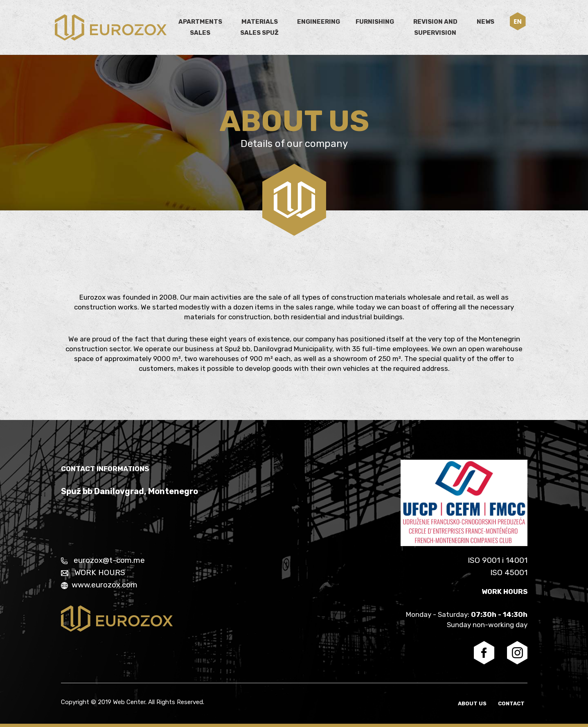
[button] (518, 21)
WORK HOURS (93, 572)
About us (478, 703)
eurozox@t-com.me (103, 560)
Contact (514, 703)
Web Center (129, 702)
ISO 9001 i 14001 (498, 560)
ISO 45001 (509, 572)
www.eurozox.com (99, 585)
